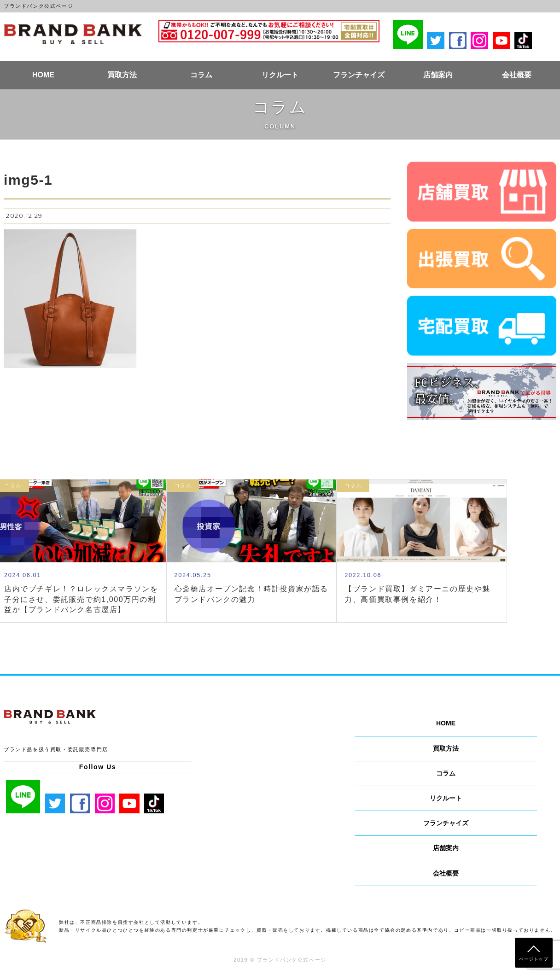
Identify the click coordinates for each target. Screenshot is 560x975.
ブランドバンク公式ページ (73, 34)
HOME (43, 75)
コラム (201, 75)
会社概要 (517, 75)
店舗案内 (438, 75)
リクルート (280, 75)
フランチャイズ (359, 75)
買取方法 (122, 75)
